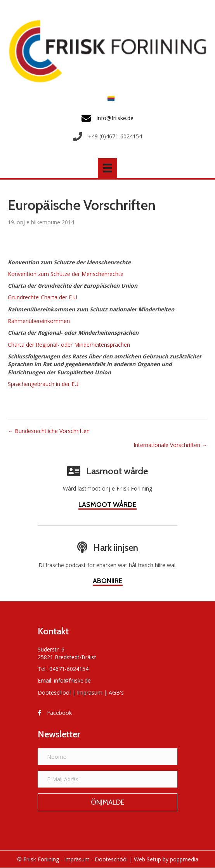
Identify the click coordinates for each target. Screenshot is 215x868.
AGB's (116, 692)
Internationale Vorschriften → (170, 445)
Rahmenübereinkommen (39, 321)
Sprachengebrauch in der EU (43, 384)
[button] (107, 802)
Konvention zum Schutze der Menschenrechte (66, 274)
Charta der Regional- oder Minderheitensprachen (69, 345)
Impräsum (90, 692)
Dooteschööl (54, 692)
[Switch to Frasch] (109, 98)
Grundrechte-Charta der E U (42, 297)
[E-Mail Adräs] (107, 779)
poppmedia (184, 859)
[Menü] (107, 168)
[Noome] (107, 757)
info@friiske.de (72, 680)
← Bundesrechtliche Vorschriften (49, 431)
